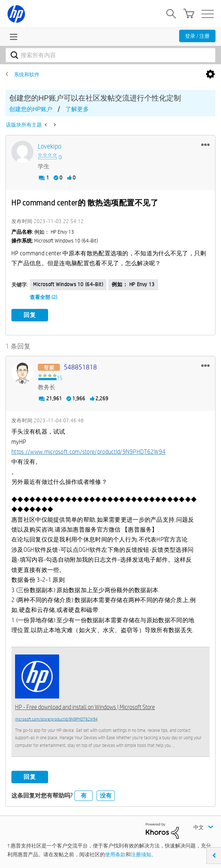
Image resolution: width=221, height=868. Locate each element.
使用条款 (115, 854)
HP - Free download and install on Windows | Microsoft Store (85, 707)
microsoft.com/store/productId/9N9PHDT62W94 (56, 719)
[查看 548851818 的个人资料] (80, 367)
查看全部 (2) (44, 297)
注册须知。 (144, 854)
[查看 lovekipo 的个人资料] (50, 147)
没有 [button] (106, 796)
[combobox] (110, 55)
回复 (30, 315)
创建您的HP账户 (31, 109)
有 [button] (84, 796)
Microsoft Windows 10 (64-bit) (68, 284)
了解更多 (77, 109)
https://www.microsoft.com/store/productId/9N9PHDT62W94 (88, 452)
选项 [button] (210, 74)
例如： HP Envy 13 (133, 284)
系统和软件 (27, 74)
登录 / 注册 (197, 36)
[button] (205, 145)
